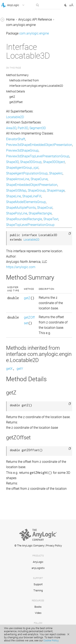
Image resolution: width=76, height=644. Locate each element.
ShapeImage (56, 190)
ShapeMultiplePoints (21, 208)
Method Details (16, 91)
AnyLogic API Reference (35, 19)
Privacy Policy (54, 546)
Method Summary (17, 75)
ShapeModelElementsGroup (26, 202)
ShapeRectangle (40, 213)
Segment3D (38, 128)
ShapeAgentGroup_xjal (22, 168)
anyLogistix (38, 568)
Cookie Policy (51, 640)
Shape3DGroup (31, 162)
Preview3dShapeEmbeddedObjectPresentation (39, 145)
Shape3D (12, 162)
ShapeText (51, 219)
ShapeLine (13, 196)
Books (38, 607)
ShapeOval (45, 208)
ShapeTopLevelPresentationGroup (30, 225)
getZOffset (16, 102)
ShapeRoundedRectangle (24, 219)
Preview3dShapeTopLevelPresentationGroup (38, 156)
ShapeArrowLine (18, 179)
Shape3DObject (54, 162)
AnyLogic (38, 562)
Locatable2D (15, 117)
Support (38, 584)
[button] (18, 5)
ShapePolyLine (17, 213)
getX (9, 369)
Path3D (23, 128)
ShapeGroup (37, 190)
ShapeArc (56, 173)
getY (20, 369)
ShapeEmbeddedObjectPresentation (32, 185)
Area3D (11, 128)
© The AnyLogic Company (29, 546)
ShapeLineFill (32, 196)
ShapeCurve (39, 179)
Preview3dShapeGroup (22, 150)
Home (10, 19)
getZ (12, 97)
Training (38, 590)
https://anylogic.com (21, 267)
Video (38, 613)
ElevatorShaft (16, 139)
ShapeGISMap (16, 190)
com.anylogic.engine (21, 25)
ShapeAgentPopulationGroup (27, 173)
